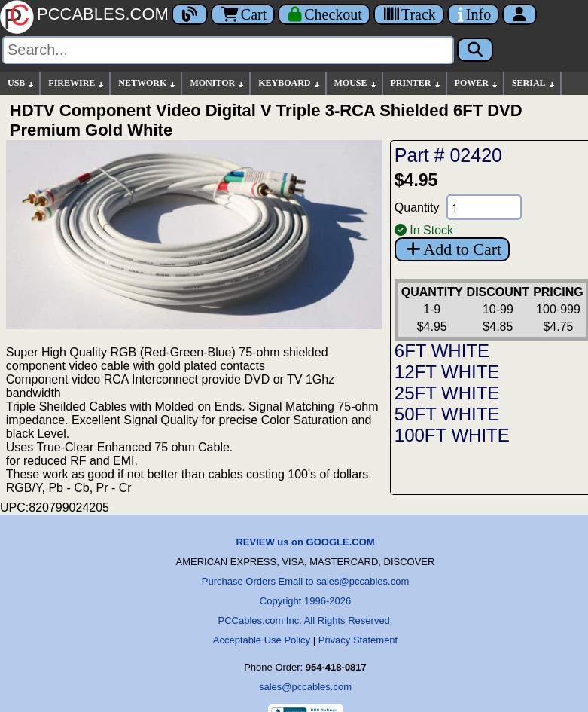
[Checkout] (324, 14)
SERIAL (534, 83)
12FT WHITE (447, 372)
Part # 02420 (448, 155)
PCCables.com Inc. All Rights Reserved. (306, 620)
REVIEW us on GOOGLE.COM (305, 542)
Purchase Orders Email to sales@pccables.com (305, 581)
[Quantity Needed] (484, 207)
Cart (243, 14)
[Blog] (190, 14)
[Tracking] (409, 14)
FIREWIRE (77, 83)
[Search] (228, 50)
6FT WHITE (442, 351)
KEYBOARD (289, 83)
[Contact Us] (473, 14)
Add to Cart (452, 249)
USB (21, 83)
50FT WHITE (447, 414)
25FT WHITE (447, 393)
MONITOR (218, 83)
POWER (477, 83)
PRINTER (416, 83)
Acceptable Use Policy (262, 640)
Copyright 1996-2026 (305, 601)
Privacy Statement (358, 640)
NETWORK (148, 83)
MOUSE (356, 83)
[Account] (519, 14)
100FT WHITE (452, 435)
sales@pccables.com (305, 687)
